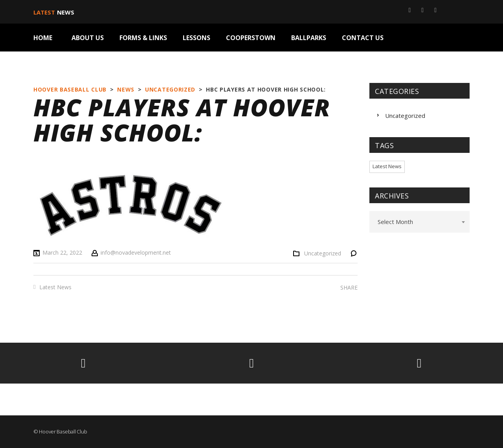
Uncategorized (323, 253)
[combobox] (419, 222)
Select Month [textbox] (395, 222)
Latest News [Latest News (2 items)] (387, 166)
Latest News (55, 287)
